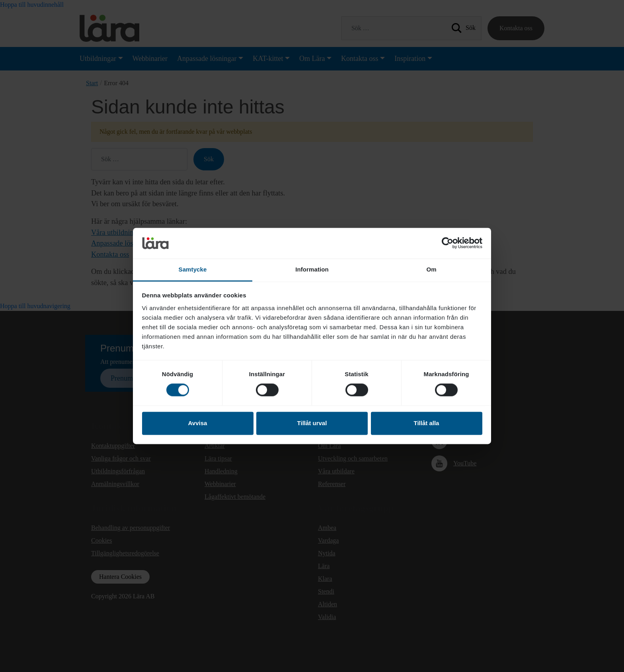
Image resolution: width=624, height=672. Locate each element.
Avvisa (198, 423)
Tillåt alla (427, 423)
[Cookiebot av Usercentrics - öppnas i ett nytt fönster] (448, 243)
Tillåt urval (312, 423)
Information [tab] (312, 269)
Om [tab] (431, 269)
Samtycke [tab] (193, 269)
